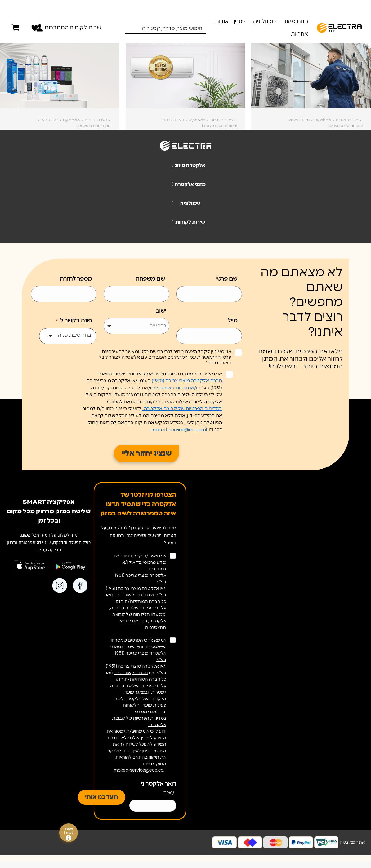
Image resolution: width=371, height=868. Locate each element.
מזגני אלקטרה (186, 184)
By (71, 120)
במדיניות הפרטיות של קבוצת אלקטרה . (182, 409)
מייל (232, 321)
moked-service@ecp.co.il (179, 430)
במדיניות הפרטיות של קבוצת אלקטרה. (139, 722)
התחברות (55, 28)
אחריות (299, 34)
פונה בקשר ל (74, 321)
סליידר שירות (96, 120)
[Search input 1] (170, 28)
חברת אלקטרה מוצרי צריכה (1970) (187, 381)
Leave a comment (94, 126)
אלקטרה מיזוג (186, 165)
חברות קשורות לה (131, 595)
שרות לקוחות (85, 28)
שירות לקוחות (186, 222)
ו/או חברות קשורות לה (175, 388)
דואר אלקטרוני (159, 789)
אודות (222, 22)
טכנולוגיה (264, 22)
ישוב (161, 311)
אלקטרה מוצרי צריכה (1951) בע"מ (140, 579)
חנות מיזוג (296, 22)
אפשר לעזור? (69, 834)
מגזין (239, 22)
